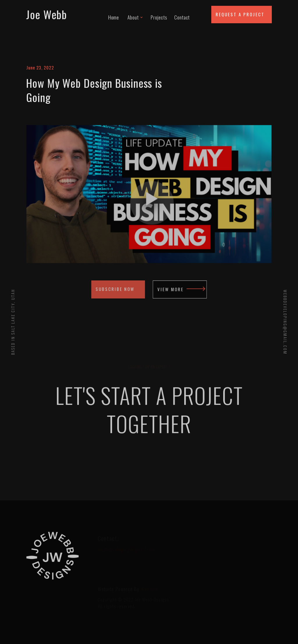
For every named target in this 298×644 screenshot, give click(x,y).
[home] (62, 14)
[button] (135, 15)
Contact (182, 17)
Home (114, 17)
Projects (159, 17)
